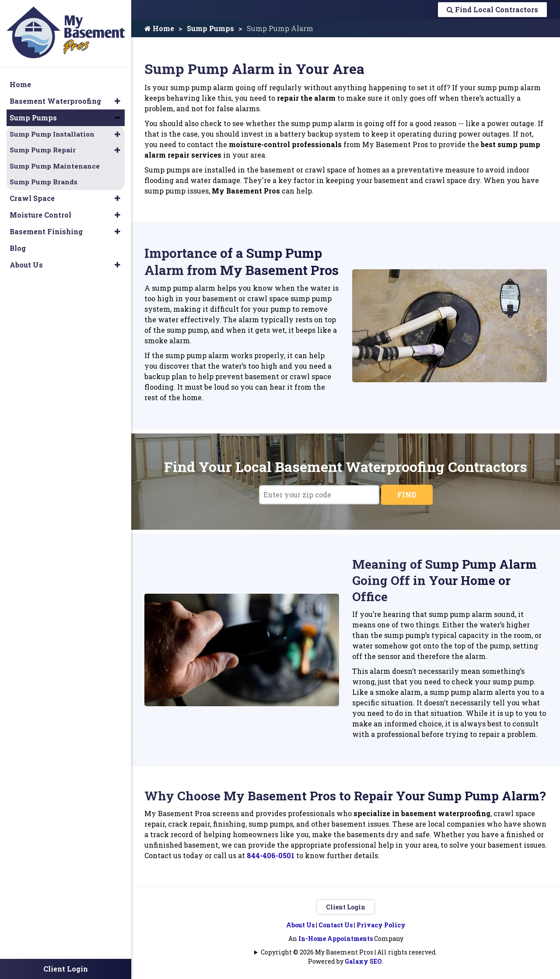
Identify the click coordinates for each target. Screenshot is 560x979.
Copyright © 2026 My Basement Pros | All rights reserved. (349, 952)
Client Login (346, 907)
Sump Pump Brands (44, 182)
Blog (18, 248)
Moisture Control (40, 215)
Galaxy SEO (363, 961)
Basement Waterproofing (55, 101)
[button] (117, 101)
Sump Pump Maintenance (55, 166)
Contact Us (336, 925)
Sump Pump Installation (52, 134)
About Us (300, 925)
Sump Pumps (210, 28)
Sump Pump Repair (43, 150)
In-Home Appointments (336, 939)
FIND (407, 495)
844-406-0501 (271, 855)
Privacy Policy (381, 925)
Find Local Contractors (492, 9)
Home (159, 28)
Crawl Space (32, 198)
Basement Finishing (46, 231)
